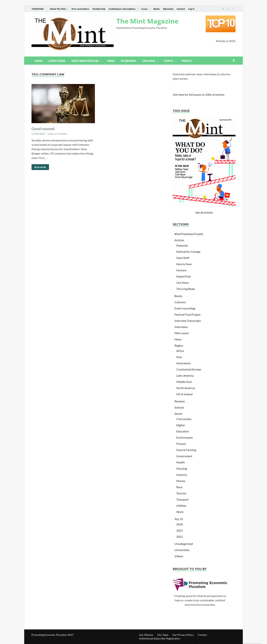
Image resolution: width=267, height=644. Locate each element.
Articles (179, 240)
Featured (182, 245)
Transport (182, 499)
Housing (182, 468)
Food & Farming (186, 450)
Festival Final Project (188, 314)
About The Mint (58, 9)
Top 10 (179, 519)
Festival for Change (188, 252)
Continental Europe (189, 369)
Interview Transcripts (188, 321)
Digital (180, 425)
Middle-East (184, 382)
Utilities (181, 506)
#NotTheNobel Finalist (189, 234)
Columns (149, 61)
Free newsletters (80, 9)
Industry (182, 475)
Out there (182, 283)
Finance (181, 444)
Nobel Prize (184, 276)
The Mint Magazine (147, 21)
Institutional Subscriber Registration (160, 638)
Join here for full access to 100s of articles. (199, 94)
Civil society (184, 419)
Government (184, 456)
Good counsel (43, 129)
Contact (181, 9)
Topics (168, 61)
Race (179, 487)
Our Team (163, 635)
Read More (39, 166)
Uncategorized (184, 544)
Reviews (180, 401)
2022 (180, 537)
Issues (144, 9)
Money (181, 481)
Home (38, 61)
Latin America (185, 375)
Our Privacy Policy (183, 635)
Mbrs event (182, 333)
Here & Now (184, 264)
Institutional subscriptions (122, 9)
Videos (179, 556)
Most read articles (85, 61)
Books (157, 9)
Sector (178, 414)
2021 (180, 530)
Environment (184, 437)
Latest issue (57, 61)
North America (186, 388)
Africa (180, 351)
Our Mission (146, 635)
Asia (179, 357)
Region (179, 345)
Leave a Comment (57, 134)
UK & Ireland (184, 394)
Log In (191, 9)
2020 (180, 524)
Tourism (181, 493)
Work (180, 512)
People (187, 61)
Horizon (181, 270)
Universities (182, 550)
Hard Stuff (183, 258)
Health (181, 462)
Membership (99, 9)
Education (168, 9)
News (111, 61)
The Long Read (185, 289)
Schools (179, 407)
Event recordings (185, 308)
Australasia (183, 363)
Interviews (128, 61)
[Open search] (234, 61)
